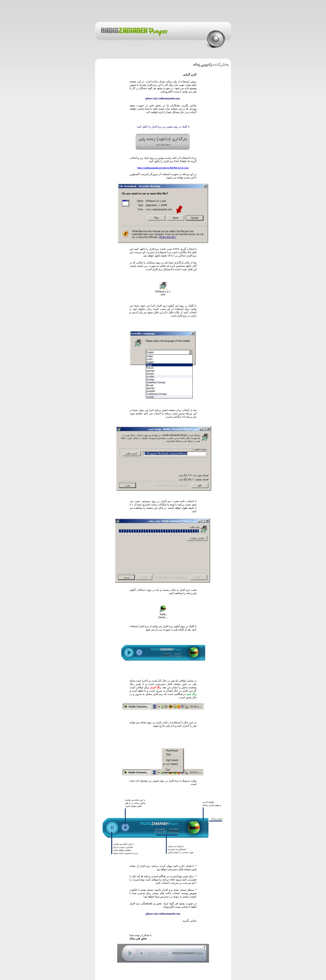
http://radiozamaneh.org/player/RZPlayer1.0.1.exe (163, 168)
